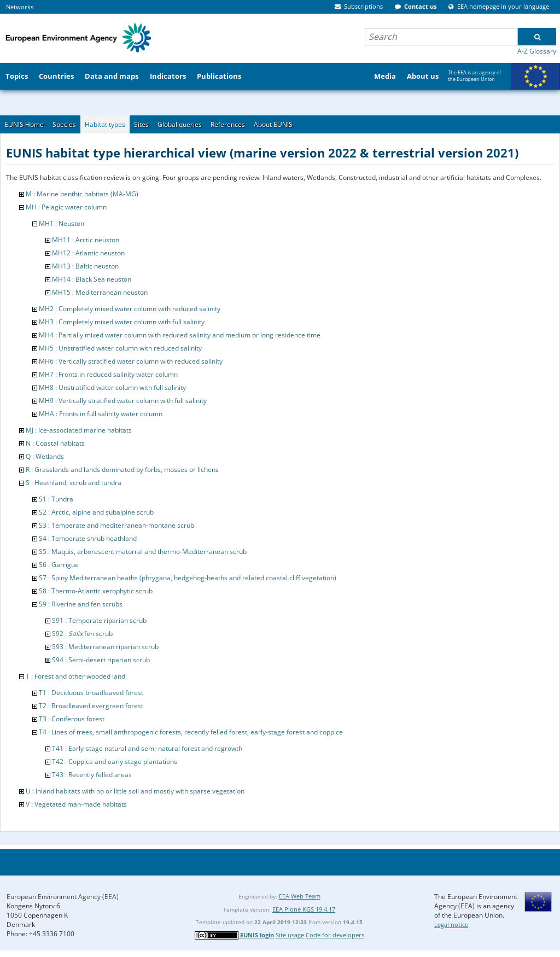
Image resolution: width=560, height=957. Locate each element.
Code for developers (335, 935)
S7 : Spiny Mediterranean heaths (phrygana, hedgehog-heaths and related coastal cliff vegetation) (188, 578)
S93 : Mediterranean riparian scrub (105, 647)
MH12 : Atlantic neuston (88, 253)
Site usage (290, 935)
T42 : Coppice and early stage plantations (115, 761)
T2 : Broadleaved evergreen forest (91, 706)
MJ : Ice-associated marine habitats (79, 430)
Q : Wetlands (45, 456)
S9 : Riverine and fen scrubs (81, 604)
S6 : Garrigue (59, 565)
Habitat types (105, 124)
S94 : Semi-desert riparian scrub (101, 660)
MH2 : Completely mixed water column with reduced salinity (130, 309)
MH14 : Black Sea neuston (92, 279)
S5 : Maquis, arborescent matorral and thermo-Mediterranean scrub (143, 552)
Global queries (180, 124)
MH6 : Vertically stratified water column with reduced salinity (131, 361)
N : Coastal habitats (55, 443)
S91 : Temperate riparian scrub (99, 620)
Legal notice (451, 924)
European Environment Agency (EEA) (63, 897)
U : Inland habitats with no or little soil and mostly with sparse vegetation (135, 791)
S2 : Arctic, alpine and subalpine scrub (96, 512)
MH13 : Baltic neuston (85, 266)
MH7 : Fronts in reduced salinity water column (108, 374)
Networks (20, 7)
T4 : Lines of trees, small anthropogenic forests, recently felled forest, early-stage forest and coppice (191, 732)
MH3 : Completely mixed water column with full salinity (122, 322)
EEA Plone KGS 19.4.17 (304, 909)
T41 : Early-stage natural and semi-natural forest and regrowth (147, 748)
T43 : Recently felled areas (92, 775)
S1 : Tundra (56, 499)
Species (64, 124)
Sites (141, 124)
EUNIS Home (24, 124)
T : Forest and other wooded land (75, 676)
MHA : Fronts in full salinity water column (101, 414)
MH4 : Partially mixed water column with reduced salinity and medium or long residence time (180, 335)
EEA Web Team (300, 896)
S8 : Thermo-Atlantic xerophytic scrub (96, 591)
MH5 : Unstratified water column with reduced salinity (120, 348)
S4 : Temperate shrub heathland (88, 538)
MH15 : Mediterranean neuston (100, 292)
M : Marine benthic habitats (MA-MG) (82, 194)
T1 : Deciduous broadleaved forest (91, 693)
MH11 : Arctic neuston (86, 240)
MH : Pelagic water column (66, 207)
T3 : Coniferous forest (72, 719)
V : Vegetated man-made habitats (76, 804)
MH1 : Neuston (62, 223)
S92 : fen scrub (82, 634)
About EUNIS (273, 124)
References (228, 124)
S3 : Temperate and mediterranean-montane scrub (116, 525)
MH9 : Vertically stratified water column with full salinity (123, 401)
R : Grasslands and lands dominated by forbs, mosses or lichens (122, 469)
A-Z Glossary (537, 51)
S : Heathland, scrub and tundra (74, 483)
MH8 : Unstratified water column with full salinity (112, 387)
